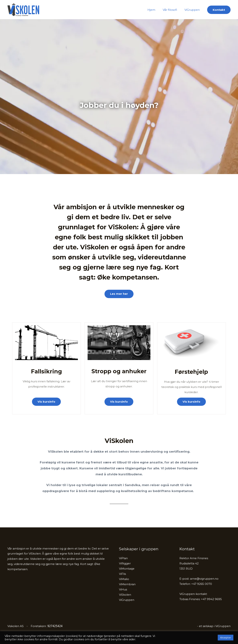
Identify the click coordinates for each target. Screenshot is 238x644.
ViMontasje (127, 569)
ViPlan (123, 558)
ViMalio (124, 579)
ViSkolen (54, 10)
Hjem (156, 10)
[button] (219, 10)
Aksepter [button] (226, 637)
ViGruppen (193, 10)
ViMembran (127, 584)
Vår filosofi (173, 10)
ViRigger (125, 564)
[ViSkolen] (23, 9)
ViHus (123, 589)
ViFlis (122, 574)
